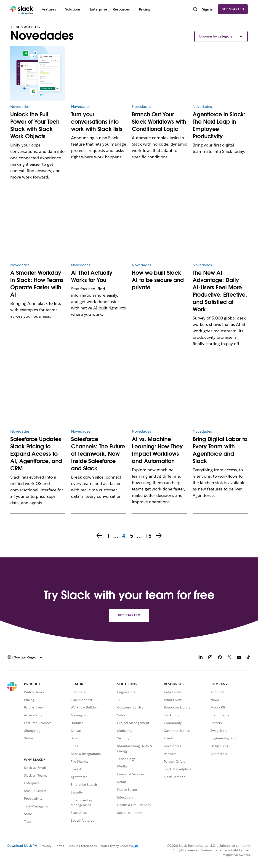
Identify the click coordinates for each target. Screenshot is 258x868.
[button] (221, 36)
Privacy (46, 846)
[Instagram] (210, 658)
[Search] (195, 10)
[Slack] (22, 9)
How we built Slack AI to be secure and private (158, 280)
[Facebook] (220, 658)
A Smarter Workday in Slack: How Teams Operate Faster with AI (37, 284)
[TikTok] (249, 658)
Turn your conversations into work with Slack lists (97, 122)
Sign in (208, 9)
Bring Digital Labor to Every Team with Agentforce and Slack (220, 450)
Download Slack (22, 846)
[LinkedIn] (201, 658)
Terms (60, 846)
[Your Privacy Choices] (117, 846)
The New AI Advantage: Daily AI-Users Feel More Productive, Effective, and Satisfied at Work (220, 291)
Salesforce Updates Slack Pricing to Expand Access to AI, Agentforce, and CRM (36, 454)
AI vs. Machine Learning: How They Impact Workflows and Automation (157, 450)
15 (148, 536)
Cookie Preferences (82, 846)
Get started (233, 9)
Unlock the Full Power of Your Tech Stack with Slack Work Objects (35, 125)
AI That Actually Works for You (92, 276)
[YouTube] (239, 658)
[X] (229, 658)
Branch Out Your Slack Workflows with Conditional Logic (159, 122)
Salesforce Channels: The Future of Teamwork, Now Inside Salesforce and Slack (98, 454)
